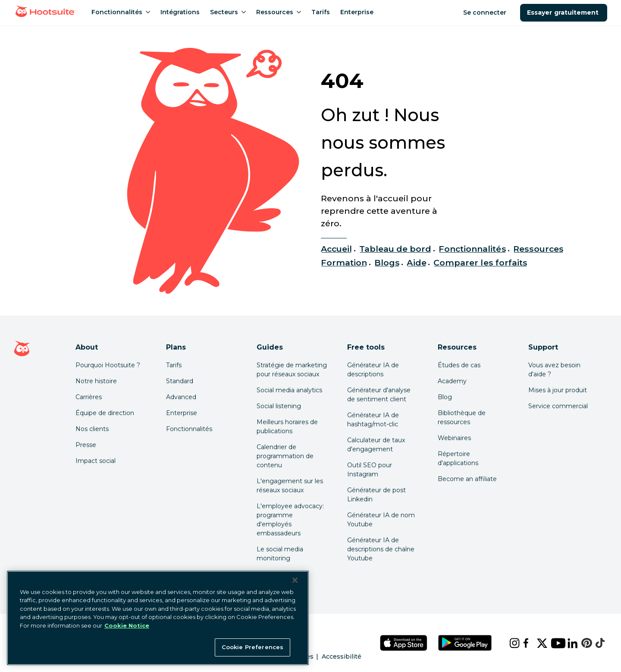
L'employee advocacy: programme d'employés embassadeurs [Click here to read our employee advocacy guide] (290, 520)
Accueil (336, 249)
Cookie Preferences (252, 647)
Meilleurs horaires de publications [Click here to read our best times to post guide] (287, 427)
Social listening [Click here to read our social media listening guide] (279, 406)
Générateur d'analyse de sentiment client (379, 395)
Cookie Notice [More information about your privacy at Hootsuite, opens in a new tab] (127, 625)
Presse (86, 445)
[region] (158, 618)
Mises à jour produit (558, 390)
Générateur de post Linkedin (376, 495)
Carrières (89, 397)
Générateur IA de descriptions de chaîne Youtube (381, 549)
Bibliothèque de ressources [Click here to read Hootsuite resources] (462, 417)
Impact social (96, 461)
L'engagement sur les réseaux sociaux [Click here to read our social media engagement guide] (290, 486)
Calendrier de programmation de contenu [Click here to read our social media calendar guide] (285, 456)
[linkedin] (568, 643)
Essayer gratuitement (564, 13)
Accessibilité (342, 656)
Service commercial (558, 406)
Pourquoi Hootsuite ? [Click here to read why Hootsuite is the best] (108, 365)
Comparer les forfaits (480, 263)
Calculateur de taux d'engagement (376, 445)
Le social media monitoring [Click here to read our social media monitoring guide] (280, 554)
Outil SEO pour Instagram (370, 470)
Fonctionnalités (472, 249)
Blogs (387, 263)
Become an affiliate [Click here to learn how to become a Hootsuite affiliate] (467, 479)
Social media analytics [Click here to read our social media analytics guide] (289, 390)
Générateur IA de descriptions (373, 370)
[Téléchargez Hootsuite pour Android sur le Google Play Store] (465, 643)
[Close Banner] (295, 580)
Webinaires (454, 438)
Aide (416, 263)
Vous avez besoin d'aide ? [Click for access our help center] (554, 370)
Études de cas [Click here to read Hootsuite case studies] (459, 365)
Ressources (538, 249)
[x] (537, 643)
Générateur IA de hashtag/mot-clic (373, 420)
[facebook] (523, 643)
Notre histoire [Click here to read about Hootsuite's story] (96, 381)
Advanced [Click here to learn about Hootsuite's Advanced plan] (181, 397)
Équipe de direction (105, 413)
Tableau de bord (395, 249)
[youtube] (552, 643)
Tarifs (174, 365)
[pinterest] (582, 643)
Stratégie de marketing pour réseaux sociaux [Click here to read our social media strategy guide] (292, 370)
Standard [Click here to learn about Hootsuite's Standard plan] (180, 381)
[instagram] (509, 643)
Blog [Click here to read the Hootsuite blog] (445, 397)
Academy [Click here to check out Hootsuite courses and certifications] (452, 381)
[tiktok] (596, 643)
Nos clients (92, 429)
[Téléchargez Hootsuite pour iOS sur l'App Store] (404, 643)
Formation (344, 263)
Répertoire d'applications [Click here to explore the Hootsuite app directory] (458, 458)
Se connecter (486, 13)
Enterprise (182, 413)
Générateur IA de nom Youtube (381, 520)
